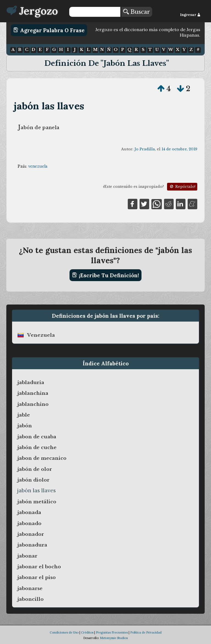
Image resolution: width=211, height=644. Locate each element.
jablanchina (33, 393)
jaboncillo (30, 599)
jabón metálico (37, 502)
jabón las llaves (49, 106)
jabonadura (32, 545)
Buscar (137, 12)
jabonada (29, 512)
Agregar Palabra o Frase (49, 30)
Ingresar (190, 15)
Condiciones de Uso (64, 632)
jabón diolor (33, 480)
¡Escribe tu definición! (106, 275)
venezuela (38, 166)
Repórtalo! (182, 187)
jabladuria (31, 382)
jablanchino (33, 404)
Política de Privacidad (146, 632)
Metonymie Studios (114, 638)
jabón (25, 426)
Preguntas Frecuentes (112, 632)
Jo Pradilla (145, 149)
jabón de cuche (37, 447)
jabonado (29, 523)
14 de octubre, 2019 (179, 149)
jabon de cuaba (37, 437)
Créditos (87, 632)
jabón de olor (35, 469)
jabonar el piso (37, 577)
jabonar (27, 556)
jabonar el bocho (39, 567)
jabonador (31, 534)
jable (24, 415)
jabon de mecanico (42, 458)
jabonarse (30, 588)
